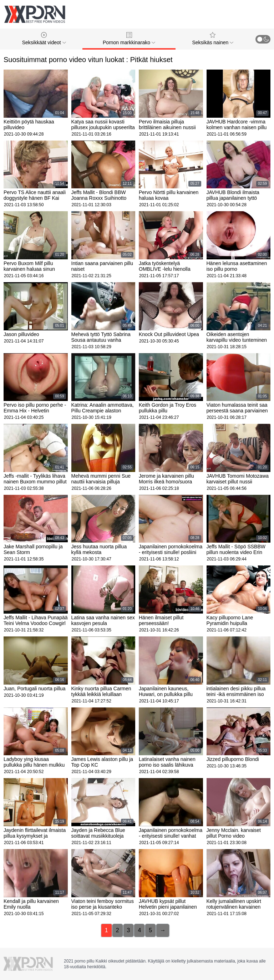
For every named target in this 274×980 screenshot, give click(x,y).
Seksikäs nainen (213, 39)
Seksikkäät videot (44, 39)
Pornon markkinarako (129, 39)
